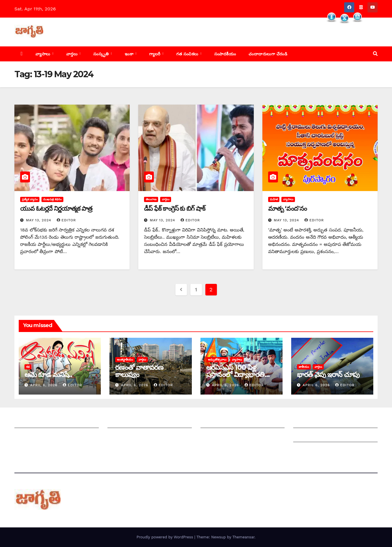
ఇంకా (130, 54)
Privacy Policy (309, 450)
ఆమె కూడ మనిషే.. (48, 375)
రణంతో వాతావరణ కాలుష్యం (139, 371)
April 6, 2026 (44, 385)
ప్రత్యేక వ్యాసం (30, 199)
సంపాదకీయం (225, 54)
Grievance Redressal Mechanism (330, 422)
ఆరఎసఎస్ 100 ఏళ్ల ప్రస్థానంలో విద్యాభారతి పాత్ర (235, 375)
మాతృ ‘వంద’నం (287, 209)
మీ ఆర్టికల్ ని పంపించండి (130, 422)
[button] (375, 54)
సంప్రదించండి (26, 436)
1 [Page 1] (196, 289)
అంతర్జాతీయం (125, 360)
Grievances (306, 436)
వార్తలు (73, 54)
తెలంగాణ (151, 199)
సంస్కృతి (102, 54)
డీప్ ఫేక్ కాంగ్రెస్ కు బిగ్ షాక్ (174, 209)
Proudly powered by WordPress (165, 537)
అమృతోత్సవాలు (217, 360)
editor (66, 220)
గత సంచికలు (188, 54)
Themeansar (244, 537)
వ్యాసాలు (43, 54)
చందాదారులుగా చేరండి (268, 54)
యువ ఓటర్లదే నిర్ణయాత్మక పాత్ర (56, 209)
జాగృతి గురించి (28, 422)
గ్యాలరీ (155, 54)
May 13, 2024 (39, 220)
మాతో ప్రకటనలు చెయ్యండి (132, 436)
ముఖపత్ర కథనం (52, 199)
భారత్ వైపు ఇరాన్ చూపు (328, 375)
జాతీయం (304, 367)
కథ (28, 367)
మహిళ (274, 199)
